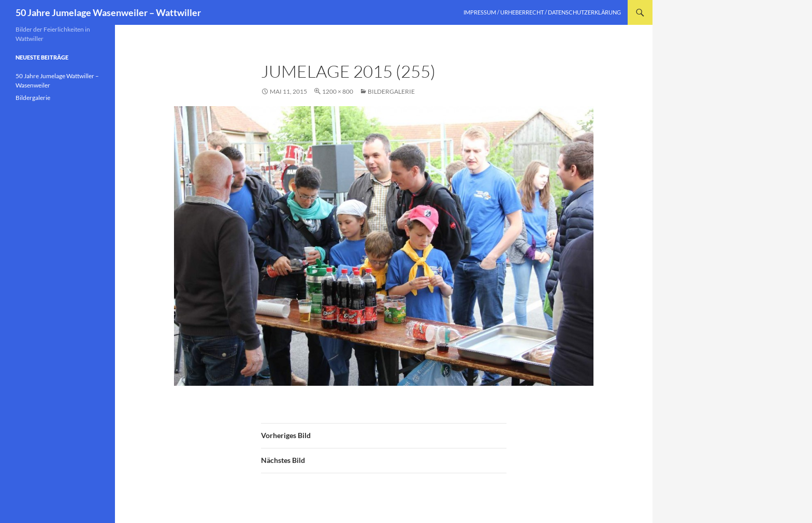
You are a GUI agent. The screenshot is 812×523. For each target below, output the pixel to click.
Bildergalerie (391, 91)
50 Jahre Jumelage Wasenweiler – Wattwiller (108, 12)
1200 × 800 (338, 91)
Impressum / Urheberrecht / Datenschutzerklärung (542, 12)
